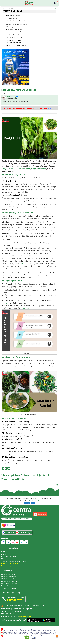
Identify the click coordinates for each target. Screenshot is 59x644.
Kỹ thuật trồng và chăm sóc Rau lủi (17, 24)
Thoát (33, 503)
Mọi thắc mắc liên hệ (11, 593)
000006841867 (8, 614)
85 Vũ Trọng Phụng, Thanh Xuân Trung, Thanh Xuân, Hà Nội (24, 606)
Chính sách (7, 570)
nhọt (6, 303)
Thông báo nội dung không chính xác (13, 561)
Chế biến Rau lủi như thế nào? (15, 29)
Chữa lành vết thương (15, 43)
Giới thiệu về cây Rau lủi (13, 15)
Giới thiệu (5, 552)
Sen (23, 264)
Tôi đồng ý (27, 503)
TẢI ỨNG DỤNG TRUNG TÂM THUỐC (14, 620)
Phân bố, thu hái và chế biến (17, 21)
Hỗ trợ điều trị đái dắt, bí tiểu (17, 45)
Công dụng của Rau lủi (13, 27)
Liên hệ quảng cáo (7, 566)
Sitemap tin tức (13, 588)
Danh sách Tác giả (7, 586)
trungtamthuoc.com (38, 169)
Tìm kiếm (1, 6)
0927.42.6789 (15, 600)
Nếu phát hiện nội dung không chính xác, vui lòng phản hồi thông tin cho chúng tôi (28, 108)
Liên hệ (4, 554)
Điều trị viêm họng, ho (15, 37)
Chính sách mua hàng (8, 577)
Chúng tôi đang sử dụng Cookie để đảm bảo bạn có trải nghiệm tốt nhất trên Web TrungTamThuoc (29, 499)
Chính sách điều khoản (9, 574)
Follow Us (5, 538)
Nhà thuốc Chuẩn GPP (9, 556)
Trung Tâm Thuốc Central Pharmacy (16, 169)
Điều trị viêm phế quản (16, 40)
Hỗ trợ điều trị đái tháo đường (17, 35)
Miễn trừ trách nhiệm (8, 559)
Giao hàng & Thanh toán (9, 584)
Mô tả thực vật (13, 18)
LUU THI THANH (12, 612)
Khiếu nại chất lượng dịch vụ (11, 563)
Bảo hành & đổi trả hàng (9, 581)
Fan (8, 532)
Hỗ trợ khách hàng (11, 548)
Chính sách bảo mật (34, 500)
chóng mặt (25, 308)
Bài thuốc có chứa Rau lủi (14, 32)
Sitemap (4, 588)
